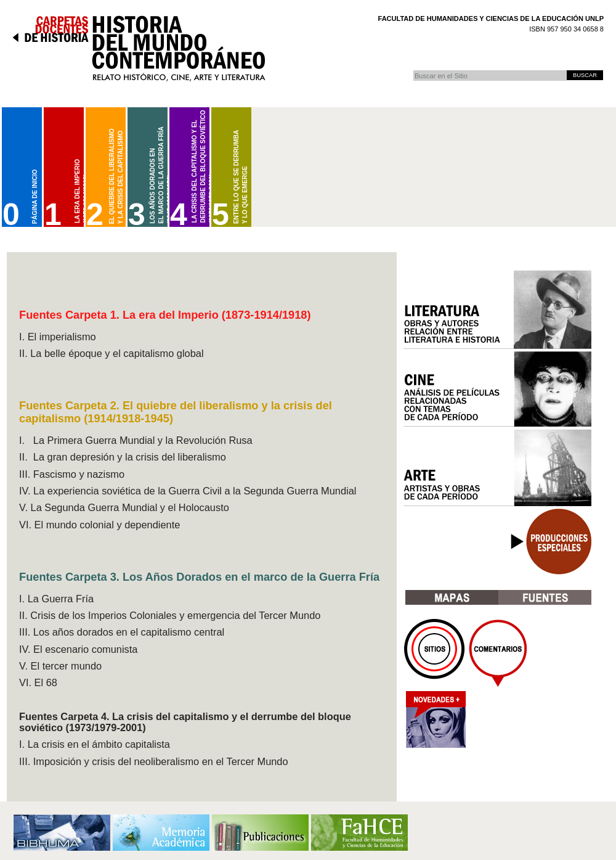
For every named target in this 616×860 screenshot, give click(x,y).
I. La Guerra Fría (56, 599)
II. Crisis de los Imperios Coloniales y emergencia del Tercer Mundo (170, 615)
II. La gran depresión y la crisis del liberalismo (123, 457)
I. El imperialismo (58, 337)
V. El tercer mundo (60, 666)
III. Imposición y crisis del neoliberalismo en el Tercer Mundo (154, 761)
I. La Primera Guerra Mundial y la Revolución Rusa (136, 440)
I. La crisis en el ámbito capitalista (95, 744)
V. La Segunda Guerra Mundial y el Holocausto (124, 507)
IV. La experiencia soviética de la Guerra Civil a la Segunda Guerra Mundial (188, 491)
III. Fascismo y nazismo (72, 474)
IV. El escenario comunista (78, 649)
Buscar (413, 70)
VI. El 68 (38, 682)
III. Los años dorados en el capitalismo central (122, 632)
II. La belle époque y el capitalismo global (111, 353)
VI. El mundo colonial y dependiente (99, 525)
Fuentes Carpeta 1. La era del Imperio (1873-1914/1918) (165, 315)
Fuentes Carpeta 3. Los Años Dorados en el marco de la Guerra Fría (199, 577)
